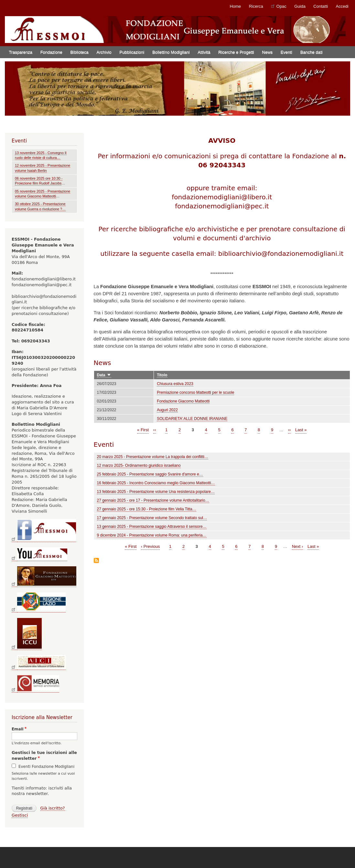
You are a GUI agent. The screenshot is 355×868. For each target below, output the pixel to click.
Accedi (342, 6)
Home (236, 6)
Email (18, 729)
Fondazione (51, 52)
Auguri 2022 (167, 410)
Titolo (162, 375)
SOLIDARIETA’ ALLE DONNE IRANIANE (192, 419)
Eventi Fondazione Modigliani (46, 767)
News (268, 52)
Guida (300, 6)
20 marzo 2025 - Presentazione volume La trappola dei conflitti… (153, 457)
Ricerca (256, 6)
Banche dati (312, 52)
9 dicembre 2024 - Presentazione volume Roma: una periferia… (152, 535)
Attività (204, 52)
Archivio (104, 52)
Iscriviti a (96, 561)
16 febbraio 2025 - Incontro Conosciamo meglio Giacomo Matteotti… (156, 483)
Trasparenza (21, 52)
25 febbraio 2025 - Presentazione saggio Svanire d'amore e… (150, 474)
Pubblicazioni (132, 52)
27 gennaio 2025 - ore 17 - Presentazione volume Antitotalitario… (153, 500)
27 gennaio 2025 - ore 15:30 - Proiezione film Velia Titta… (147, 509)
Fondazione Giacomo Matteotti (183, 401)
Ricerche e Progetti (236, 52)
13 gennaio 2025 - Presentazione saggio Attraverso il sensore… (152, 527)
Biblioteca (79, 52)
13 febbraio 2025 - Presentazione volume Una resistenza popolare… (156, 492)
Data (104, 375)
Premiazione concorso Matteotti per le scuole (195, 392)
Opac (279, 6)
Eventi (286, 52)
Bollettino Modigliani (171, 52)
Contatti (321, 6)
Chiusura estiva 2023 (175, 384)
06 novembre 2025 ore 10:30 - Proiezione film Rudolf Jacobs (39, 181)
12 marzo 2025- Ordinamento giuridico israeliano (139, 465)
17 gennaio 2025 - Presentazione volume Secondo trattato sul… (152, 518)
